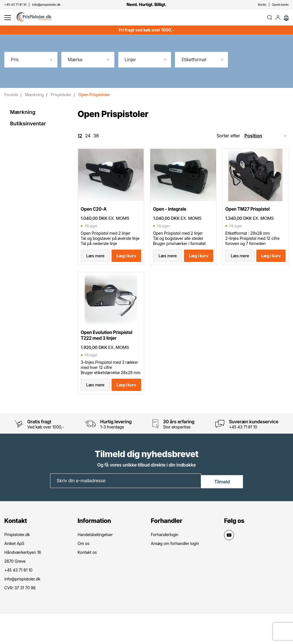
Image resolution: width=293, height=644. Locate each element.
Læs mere (95, 262)
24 (88, 138)
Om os (83, 563)
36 (96, 138)
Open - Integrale (172, 216)
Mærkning (34, 97)
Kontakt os (87, 571)
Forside (11, 97)
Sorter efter (228, 138)
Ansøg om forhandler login (175, 563)
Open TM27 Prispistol (250, 216)
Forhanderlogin (165, 554)
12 (80, 138)
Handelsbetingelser (95, 554)
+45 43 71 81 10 (243, 447)
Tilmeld (222, 500)
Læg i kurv (126, 262)
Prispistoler (61, 97)
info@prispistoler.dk (22, 598)
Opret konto (280, 5)
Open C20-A (95, 216)
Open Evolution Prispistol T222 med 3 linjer (109, 346)
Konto (262, 5)
